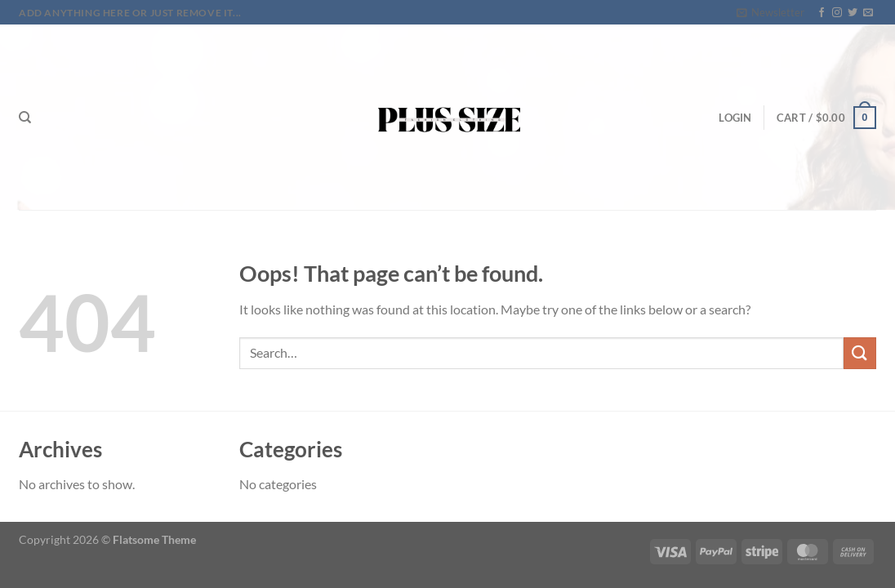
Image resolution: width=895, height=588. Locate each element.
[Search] (25, 118)
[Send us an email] (868, 13)
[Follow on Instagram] (837, 13)
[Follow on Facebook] (822, 13)
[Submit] (860, 353)
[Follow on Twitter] (853, 13)
